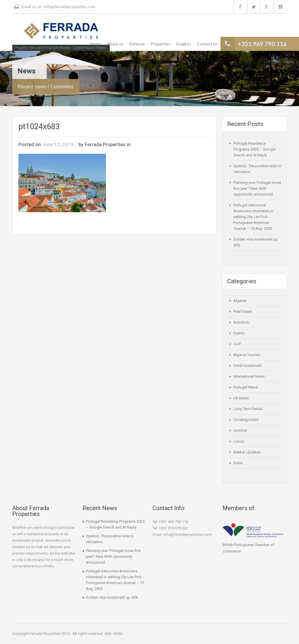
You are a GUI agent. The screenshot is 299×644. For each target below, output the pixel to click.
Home (95, 44)
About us (115, 44)
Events (239, 333)
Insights (184, 44)
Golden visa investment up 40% (112, 597)
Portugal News (246, 387)
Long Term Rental (248, 409)
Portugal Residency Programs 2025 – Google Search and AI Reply (254, 149)
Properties (160, 44)
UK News (241, 398)
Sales (238, 463)
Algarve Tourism (247, 355)
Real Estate (243, 311)
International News (249, 376)
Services (137, 44)
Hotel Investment (247, 366)
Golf (237, 344)
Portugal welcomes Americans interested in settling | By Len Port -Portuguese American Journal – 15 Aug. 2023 (253, 217)
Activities (241, 322)
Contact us (207, 44)
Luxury (239, 441)
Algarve (240, 301)
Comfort (240, 430)
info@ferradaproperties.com (70, 7)
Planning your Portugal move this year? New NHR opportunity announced (257, 188)
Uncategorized (246, 420)
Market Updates (247, 452)
